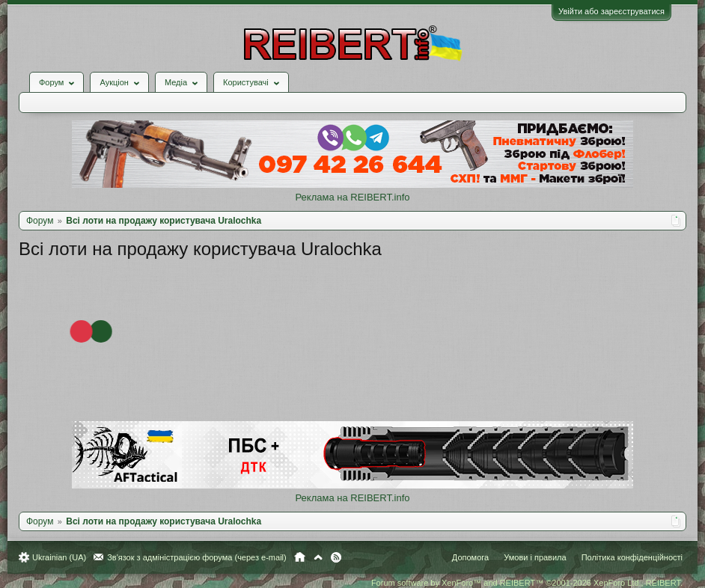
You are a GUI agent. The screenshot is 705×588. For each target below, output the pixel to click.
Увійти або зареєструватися (611, 11)
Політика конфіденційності (632, 557)
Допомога (470, 557)
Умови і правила (535, 557)
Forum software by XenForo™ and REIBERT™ (527, 583)
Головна (300, 557)
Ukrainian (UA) (59, 557)
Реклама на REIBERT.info (352, 197)
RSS (336, 557)
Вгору (318, 557)
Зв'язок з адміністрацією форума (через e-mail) (197, 557)
